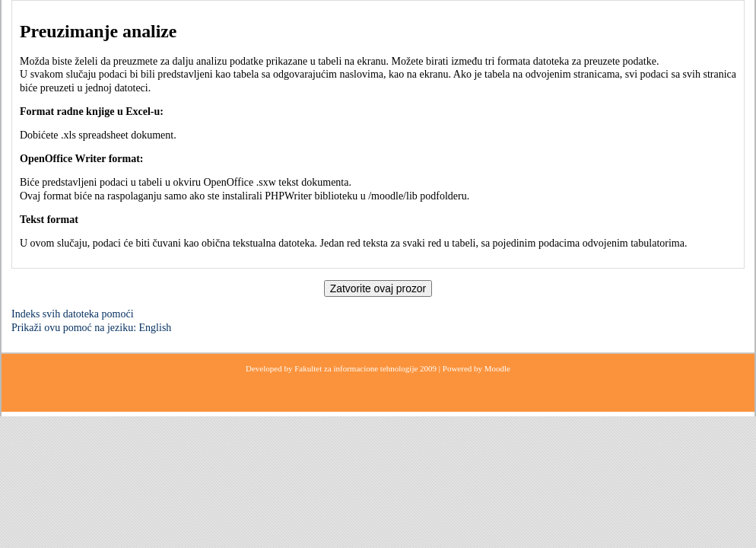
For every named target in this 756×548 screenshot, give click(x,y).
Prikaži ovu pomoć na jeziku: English (91, 328)
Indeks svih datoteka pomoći (73, 314)
